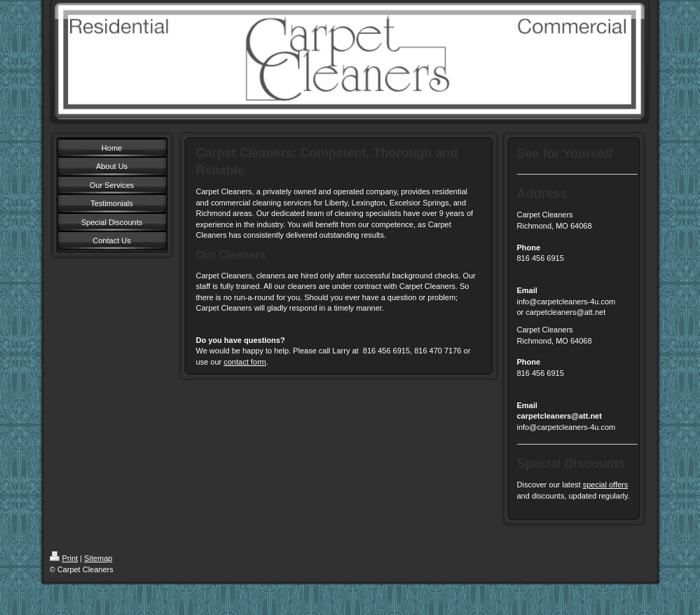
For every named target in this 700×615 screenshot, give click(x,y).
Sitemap (98, 558)
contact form (245, 362)
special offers (606, 485)
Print (64, 558)
